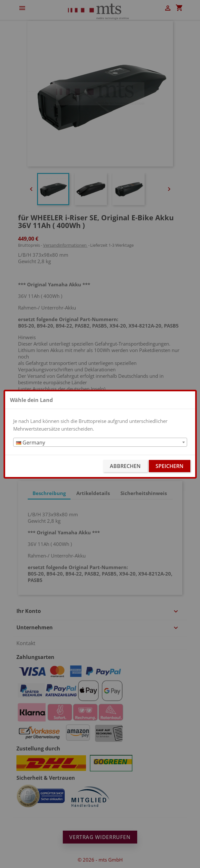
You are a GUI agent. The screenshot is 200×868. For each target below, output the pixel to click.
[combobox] (100, 442)
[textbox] (100, 443)
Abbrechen (125, 466)
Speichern (170, 466)
